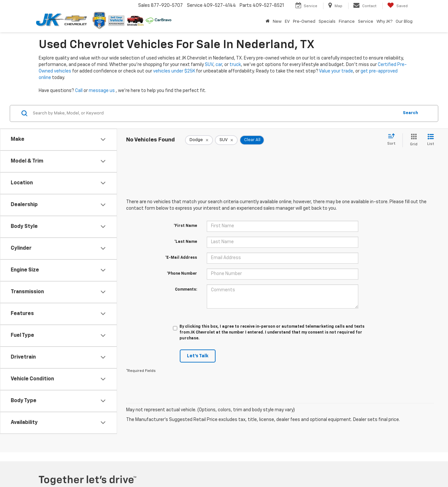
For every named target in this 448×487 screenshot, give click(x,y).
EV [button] (287, 22)
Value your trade (336, 71)
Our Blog (404, 22)
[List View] (431, 140)
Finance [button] (347, 22)
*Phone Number (182, 274)
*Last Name (186, 242)
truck (235, 65)
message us (102, 91)
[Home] (268, 22)
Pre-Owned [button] (304, 22)
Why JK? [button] (384, 22)
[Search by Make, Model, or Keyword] (215, 113)
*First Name (185, 226)
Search (410, 113)
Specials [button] (327, 22)
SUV (209, 65)
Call (79, 91)
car (219, 65)
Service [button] (366, 22)
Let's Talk (198, 356)
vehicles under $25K (174, 71)
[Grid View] (412, 140)
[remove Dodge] (199, 140)
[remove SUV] (226, 140)
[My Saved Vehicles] (397, 6)
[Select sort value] (393, 140)
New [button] (277, 22)
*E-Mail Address (181, 258)
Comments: (186, 290)
